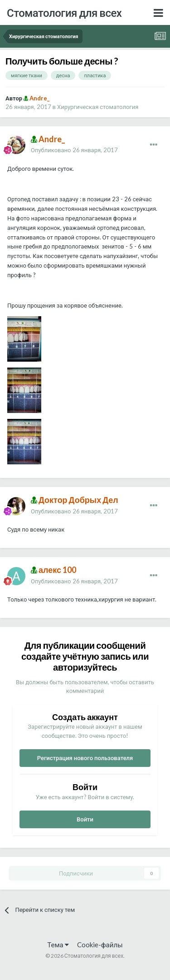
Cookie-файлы (100, 945)
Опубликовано (74, 150)
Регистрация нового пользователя (85, 758)
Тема (58, 945)
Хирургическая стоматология (98, 107)
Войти (85, 819)
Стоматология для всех (64, 12)
